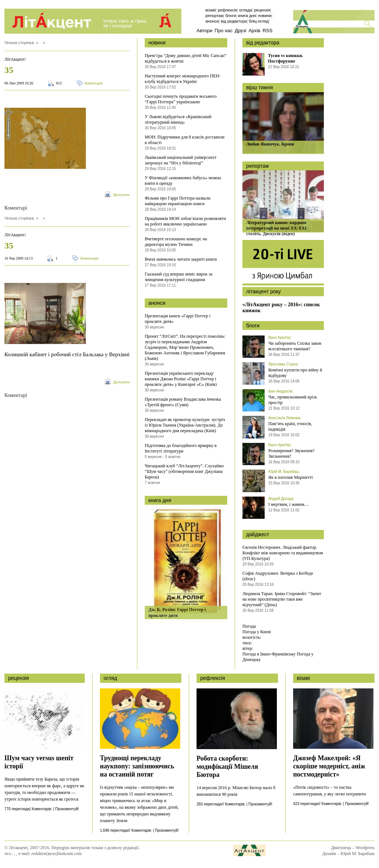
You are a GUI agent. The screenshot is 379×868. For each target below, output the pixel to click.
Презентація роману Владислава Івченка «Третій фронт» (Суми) (183, 402)
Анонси (212, 21)
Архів (254, 31)
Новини (265, 16)
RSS (267, 31)
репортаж (258, 166)
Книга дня (247, 16)
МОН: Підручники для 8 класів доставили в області (185, 140)
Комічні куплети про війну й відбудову (295, 373)
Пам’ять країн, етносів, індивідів (290, 426)
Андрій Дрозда (281, 499)
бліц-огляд (259, 21)
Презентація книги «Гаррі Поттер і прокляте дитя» (178, 319)
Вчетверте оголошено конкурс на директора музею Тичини (176, 242)
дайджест (258, 534)
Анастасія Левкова (284, 418)
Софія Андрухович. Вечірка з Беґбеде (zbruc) (278, 576)
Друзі (240, 31)
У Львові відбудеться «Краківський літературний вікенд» (178, 119)
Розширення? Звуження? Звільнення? (291, 453)
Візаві (211, 10)
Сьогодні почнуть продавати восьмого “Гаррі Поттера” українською (181, 99)
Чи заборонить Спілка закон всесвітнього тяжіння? (295, 346)
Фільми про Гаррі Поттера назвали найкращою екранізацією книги (178, 201)
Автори (204, 31)
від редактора (263, 43)
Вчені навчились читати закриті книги (181, 259)
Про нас (224, 31)
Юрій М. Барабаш (284, 472)
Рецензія (262, 10)
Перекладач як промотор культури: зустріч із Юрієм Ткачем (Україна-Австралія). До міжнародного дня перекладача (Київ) (185, 425)
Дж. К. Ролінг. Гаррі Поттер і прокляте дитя (177, 612)
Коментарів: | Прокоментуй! (56, 809)
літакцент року (264, 291)
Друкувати (121, 195)
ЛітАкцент (15, 59)
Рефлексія (227, 10)
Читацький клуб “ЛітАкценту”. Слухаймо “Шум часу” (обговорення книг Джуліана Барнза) (184, 471)
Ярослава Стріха (283, 364)
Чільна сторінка (19, 43)
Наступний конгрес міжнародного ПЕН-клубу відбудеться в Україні (183, 79)
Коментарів (94, 83)
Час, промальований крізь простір (293, 400)
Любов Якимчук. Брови (270, 144)
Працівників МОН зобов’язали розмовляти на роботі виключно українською (185, 221)
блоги (253, 325)
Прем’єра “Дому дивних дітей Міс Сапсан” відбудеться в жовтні (186, 58)
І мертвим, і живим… (289, 504)
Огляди (246, 10)
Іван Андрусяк (280, 391)
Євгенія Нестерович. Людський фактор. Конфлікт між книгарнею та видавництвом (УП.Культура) (283, 553)
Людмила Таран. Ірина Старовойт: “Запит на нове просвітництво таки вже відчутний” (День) (282, 599)
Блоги (231, 16)
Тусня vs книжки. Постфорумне (286, 58)
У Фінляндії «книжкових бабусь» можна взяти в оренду (183, 181)
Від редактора (234, 21)
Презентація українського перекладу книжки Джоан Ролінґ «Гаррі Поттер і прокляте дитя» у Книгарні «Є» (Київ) (181, 379)
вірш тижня (259, 87)
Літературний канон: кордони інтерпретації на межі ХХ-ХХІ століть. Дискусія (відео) (276, 228)
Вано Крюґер (279, 338)
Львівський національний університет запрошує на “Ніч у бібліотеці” (181, 160)
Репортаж (214, 16)
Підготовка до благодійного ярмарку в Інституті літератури (181, 448)
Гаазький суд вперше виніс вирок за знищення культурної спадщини (179, 277)
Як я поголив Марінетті (291, 477)
